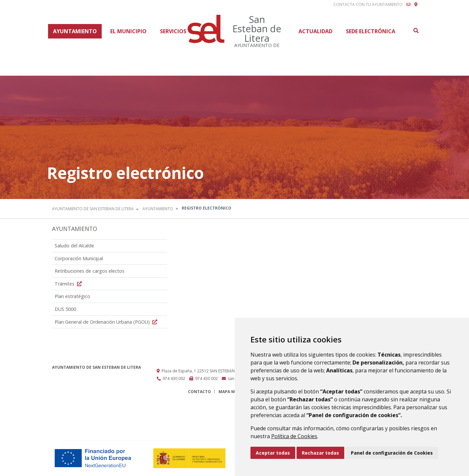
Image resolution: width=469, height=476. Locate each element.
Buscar (416, 31)
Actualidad (315, 31)
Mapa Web (229, 392)
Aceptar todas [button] (273, 453)
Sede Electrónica (371, 31)
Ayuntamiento (75, 31)
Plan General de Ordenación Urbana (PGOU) (107, 322)
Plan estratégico (72, 296)
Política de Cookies (294, 436)
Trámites (69, 284)
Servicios (173, 31)
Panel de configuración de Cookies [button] (392, 453)
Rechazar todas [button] (320, 453)
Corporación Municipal (79, 258)
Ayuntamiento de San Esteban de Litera (93, 209)
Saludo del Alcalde (74, 246)
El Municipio (128, 31)
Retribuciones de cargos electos (90, 271)
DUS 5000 (65, 309)
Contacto (199, 392)
